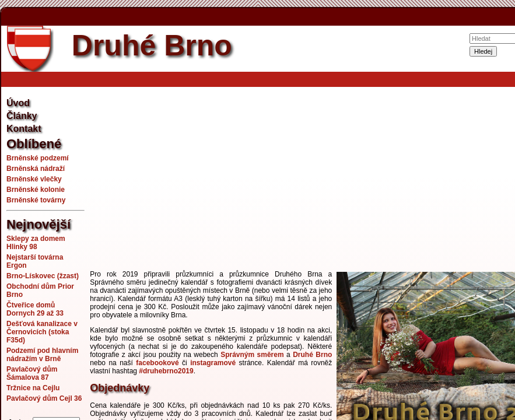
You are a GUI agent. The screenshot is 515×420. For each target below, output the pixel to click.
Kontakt (24, 129)
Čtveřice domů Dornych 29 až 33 (35, 309)
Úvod (18, 103)
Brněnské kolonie (36, 190)
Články (22, 116)
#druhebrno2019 (166, 371)
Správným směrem (252, 355)
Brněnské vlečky (34, 179)
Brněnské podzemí (38, 158)
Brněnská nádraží (36, 169)
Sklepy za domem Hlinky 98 (36, 243)
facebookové (157, 363)
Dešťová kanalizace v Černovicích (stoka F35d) (42, 332)
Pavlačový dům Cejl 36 (44, 398)
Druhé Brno (312, 355)
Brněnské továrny (36, 200)
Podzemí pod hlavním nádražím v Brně (42, 355)
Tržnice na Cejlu (33, 388)
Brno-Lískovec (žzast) (43, 276)
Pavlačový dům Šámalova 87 (32, 373)
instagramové (213, 363)
